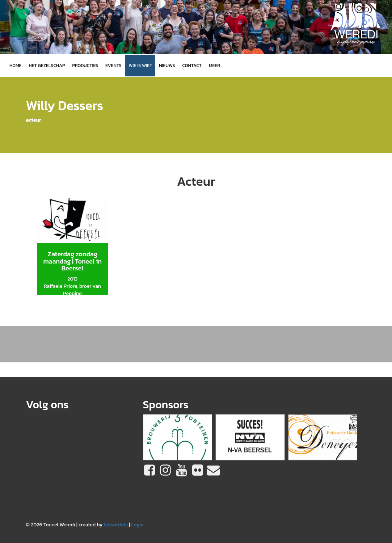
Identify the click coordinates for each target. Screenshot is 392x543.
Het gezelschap (47, 65)
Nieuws (167, 65)
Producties (85, 65)
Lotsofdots (116, 525)
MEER (214, 65)
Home (15, 65)
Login (137, 525)
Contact (192, 65)
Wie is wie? (140, 65)
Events (113, 65)
